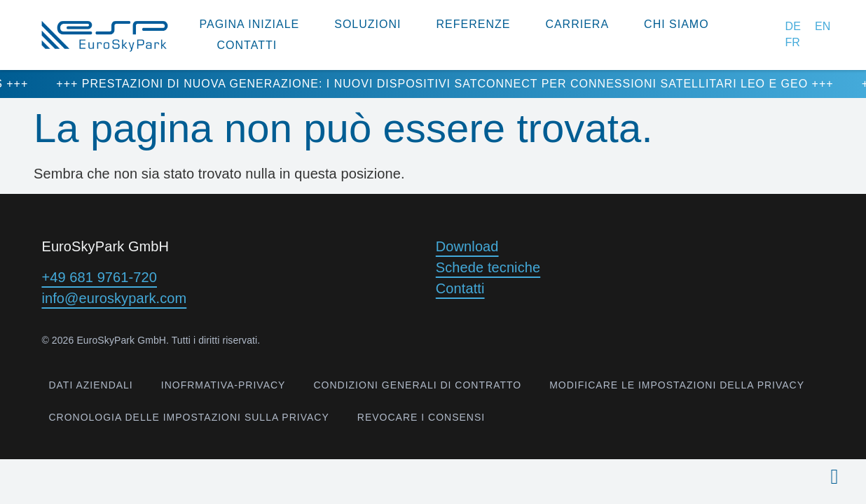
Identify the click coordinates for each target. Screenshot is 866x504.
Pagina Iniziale (250, 24)
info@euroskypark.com (114, 298)
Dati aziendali (90, 385)
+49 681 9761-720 (99, 277)
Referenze (473, 24)
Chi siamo (676, 24)
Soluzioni (367, 24)
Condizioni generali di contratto (417, 385)
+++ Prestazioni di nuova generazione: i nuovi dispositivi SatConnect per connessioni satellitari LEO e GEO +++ (463, 84)
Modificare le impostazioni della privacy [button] (677, 385)
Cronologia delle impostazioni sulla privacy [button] (188, 417)
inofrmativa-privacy (224, 385)
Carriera (577, 24)
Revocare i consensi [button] (421, 417)
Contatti (247, 45)
